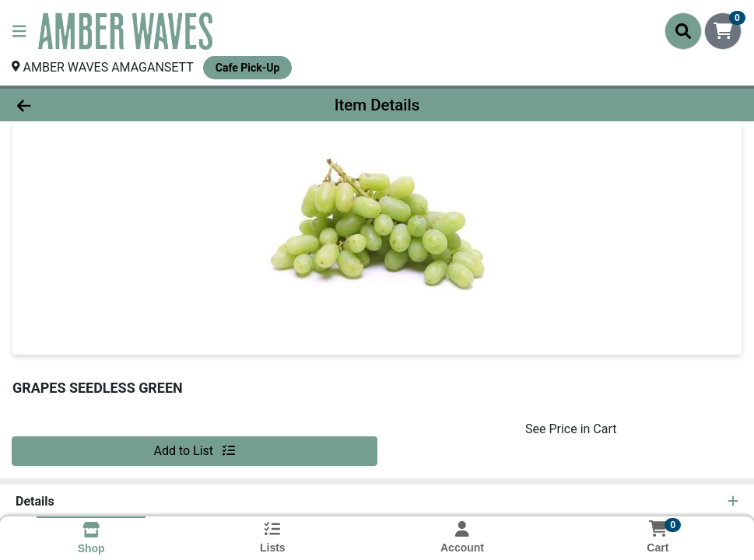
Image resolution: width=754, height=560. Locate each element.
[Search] (683, 31)
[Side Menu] (19, 31)
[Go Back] (103, 105)
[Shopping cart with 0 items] (723, 31)
